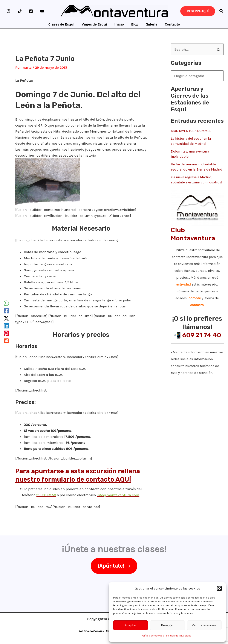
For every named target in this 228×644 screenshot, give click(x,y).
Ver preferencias (204, 625)
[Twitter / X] (6, 318)
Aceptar (131, 625)
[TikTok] (20, 11)
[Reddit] (6, 341)
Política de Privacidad (179, 636)
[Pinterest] (6, 333)
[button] (219, 588)
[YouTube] (42, 11)
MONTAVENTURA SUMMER (191, 131)
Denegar (167, 625)
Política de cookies (153, 636)
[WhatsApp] (6, 303)
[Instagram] (9, 11)
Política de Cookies (91, 631)
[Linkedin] (6, 326)
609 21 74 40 (202, 335)
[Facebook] (31, 11)
